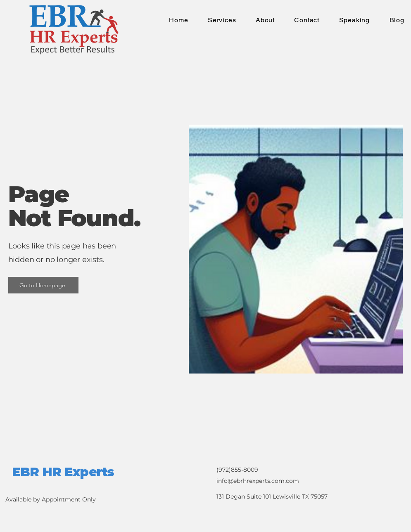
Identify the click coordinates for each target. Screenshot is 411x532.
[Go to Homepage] (43, 285)
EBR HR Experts (63, 472)
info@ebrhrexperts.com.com (258, 481)
